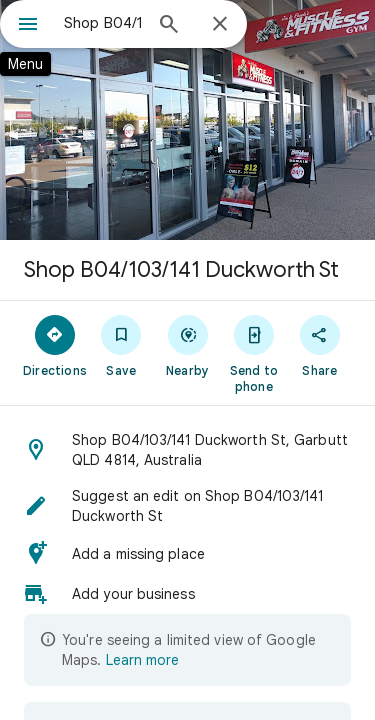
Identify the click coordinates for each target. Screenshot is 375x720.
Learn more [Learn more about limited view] (142, 660)
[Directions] (55, 345)
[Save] (121, 345)
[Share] (320, 345)
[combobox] (102, 23)
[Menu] (28, 26)
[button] (187, 450)
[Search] (169, 26)
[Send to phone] (254, 353)
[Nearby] (187, 345)
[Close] (220, 25)
